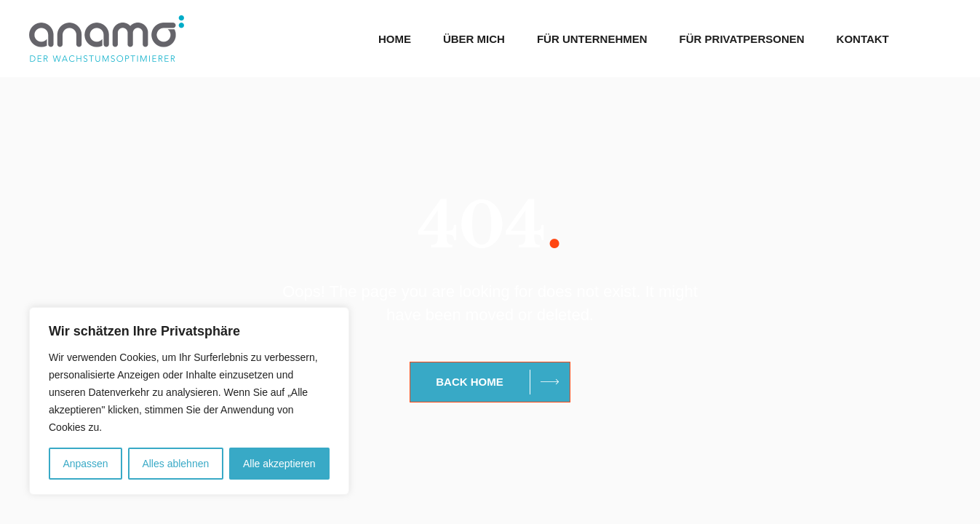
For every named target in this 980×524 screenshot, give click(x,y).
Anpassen (85, 464)
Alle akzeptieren (279, 464)
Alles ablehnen (175, 464)
